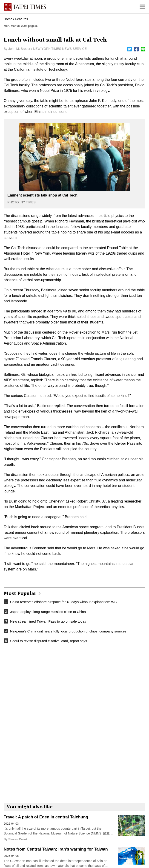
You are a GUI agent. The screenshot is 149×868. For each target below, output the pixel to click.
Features (21, 19)
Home (8, 19)
